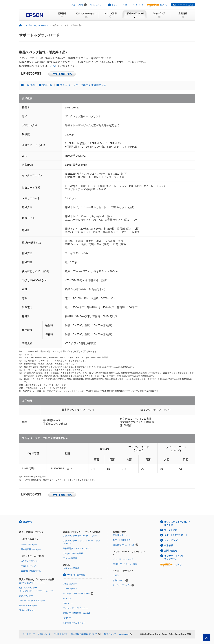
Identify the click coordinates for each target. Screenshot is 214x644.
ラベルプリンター (27, 610)
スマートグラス (70, 588)
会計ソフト (68, 618)
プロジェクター (70, 584)
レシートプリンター (28, 605)
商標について (110, 634)
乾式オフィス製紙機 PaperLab (77, 613)
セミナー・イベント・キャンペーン (128, 5)
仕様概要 (30, 85)
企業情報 (169, 545)
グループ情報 (77, 5)
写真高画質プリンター (31, 549)
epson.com (124, 634)
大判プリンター (26, 596)
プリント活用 (171, 530)
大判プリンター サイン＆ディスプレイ (81, 536)
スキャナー (68, 603)
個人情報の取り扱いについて (84, 634)
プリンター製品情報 (76, 575)
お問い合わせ (96, 5)
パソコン (67, 598)
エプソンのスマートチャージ (32, 583)
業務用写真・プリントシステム (77, 548)
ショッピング (171, 540)
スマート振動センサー (123, 540)
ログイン (158, 5)
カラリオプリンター (30, 561)
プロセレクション (29, 566)
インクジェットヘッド (123, 559)
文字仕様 (47, 85)
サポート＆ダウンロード (37, 25)
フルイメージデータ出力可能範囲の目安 (83, 85)
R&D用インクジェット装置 (125, 564)
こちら (54, 66)
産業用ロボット (120, 535)
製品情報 (27, 522)
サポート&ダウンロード (176, 535)
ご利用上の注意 (61, 634)
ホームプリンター (29, 544)
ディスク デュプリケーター (75, 608)
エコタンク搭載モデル (31, 571)
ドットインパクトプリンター (32, 600)
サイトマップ (29, 634)
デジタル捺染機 (70, 558)
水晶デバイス (119, 580)
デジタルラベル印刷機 (73, 553)
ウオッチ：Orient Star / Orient (77, 593)
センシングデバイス (122, 585)
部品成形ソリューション (124, 545)
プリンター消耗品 (71, 568)
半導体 (116, 575)
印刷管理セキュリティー (74, 623)
